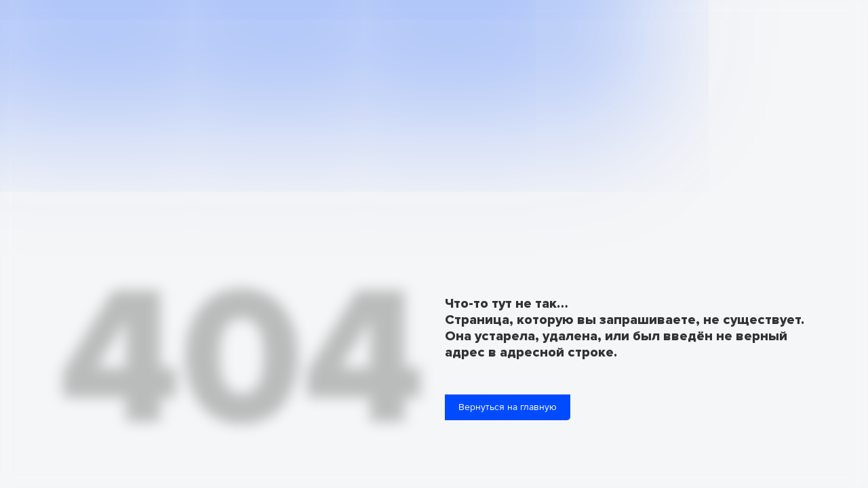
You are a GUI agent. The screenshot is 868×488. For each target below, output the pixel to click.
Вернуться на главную (508, 407)
